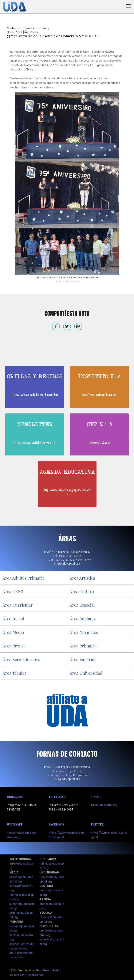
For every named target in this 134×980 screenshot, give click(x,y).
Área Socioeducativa (21, 659)
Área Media (13, 632)
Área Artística (82, 578)
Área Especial (82, 605)
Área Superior (83, 659)
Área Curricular (18, 605)
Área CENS (13, 591)
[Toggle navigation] (129, 6)
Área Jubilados (83, 619)
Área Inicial (13, 619)
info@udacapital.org (104, 805)
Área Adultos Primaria (23, 578)
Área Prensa (14, 646)
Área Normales (84, 632)
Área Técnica (14, 673)
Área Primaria (83, 646)
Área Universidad (86, 673)
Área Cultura (82, 591)
